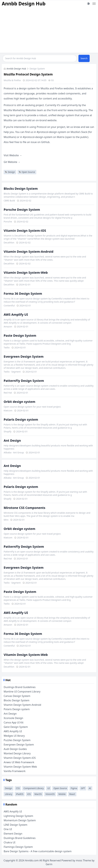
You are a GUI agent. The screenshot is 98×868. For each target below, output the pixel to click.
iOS (29, 794)
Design (10, 172)
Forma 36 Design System (23, 294)
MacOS (38, 794)
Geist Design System (16, 727)
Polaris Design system (21, 419)
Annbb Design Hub (24, 4)
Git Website (12, 162)
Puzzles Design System (17, 740)
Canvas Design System (17, 696)
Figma (74, 788)
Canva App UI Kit (13, 722)
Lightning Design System (18, 816)
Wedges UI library (14, 736)
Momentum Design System (20, 820)
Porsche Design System (22, 210)
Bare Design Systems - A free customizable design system (38, 851)
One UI (8, 829)
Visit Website (13, 155)
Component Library (34, 788)
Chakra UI (9, 842)
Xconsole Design (13, 718)
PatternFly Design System (24, 381)
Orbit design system (19, 402)
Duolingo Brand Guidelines (20, 687)
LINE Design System (15, 825)
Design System (37, 69)
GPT (83, 788)
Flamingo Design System (18, 847)
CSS (18, 788)
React (72, 794)
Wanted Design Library (17, 753)
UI (49, 788)
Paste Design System (20, 336)
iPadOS (20, 794)
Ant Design (12, 440)
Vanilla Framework (15, 771)
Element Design (13, 834)
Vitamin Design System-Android (28, 252)
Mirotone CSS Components (24, 508)
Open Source (27, 172)
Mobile (62, 794)
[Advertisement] (49, 31)
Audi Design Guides (15, 749)
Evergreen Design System (24, 356)
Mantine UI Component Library (22, 692)
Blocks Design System (21, 189)
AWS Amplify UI (16, 315)
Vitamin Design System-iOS (25, 231)
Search (84, 58)
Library (9, 794)
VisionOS (50, 794)
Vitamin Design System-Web (26, 273)
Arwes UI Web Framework (19, 762)
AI (90, 788)
